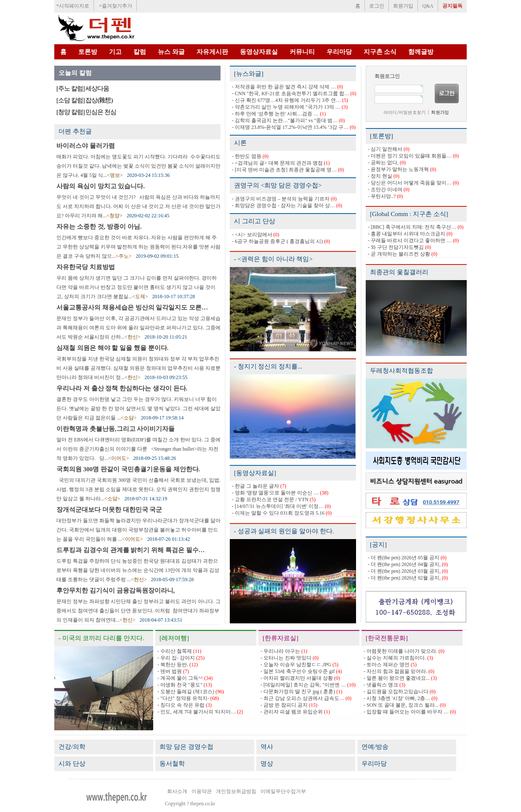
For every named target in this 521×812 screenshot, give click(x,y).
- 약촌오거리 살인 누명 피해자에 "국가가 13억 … (286, 107)
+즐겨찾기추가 (116, 6)
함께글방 (421, 52)
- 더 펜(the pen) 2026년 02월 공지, (404, 578)
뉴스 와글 (171, 52)
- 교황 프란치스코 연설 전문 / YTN (270, 499)
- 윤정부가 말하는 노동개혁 (398, 169)
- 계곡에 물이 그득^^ (180, 678)
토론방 (88, 52)
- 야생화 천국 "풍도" (180, 685)
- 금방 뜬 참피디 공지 (284, 705)
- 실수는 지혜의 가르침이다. (395, 658)
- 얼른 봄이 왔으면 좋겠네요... (397, 678)
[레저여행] (174, 638)
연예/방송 (375, 747)
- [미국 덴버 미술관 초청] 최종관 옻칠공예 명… (284, 170)
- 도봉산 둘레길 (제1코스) (186, 692)
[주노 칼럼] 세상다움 (83, 88)
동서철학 (172, 764)
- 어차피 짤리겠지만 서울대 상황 (297, 678)
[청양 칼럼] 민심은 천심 (86, 112)
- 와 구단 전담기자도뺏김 (396, 247)
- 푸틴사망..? (382, 196)
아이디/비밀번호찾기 (404, 112)
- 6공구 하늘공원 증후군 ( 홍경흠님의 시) (277, 241)
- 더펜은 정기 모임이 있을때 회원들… (410, 156)
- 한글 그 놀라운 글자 (255, 486)
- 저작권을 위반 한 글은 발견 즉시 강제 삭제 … (284, 87)
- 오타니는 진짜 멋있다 (286, 658)
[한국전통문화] (387, 638)
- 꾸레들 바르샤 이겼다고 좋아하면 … (410, 240)
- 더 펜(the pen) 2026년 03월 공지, (404, 571)
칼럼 (140, 52)
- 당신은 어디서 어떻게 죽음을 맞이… (410, 183)
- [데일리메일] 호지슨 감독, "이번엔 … (303, 685)
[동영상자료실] (255, 473)
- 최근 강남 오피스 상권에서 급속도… (302, 698)
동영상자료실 (259, 52)
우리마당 (339, 52)
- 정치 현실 (380, 176)
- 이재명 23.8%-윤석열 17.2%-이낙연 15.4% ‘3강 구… (290, 127)
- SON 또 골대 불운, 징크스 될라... (401, 705)
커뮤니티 (302, 52)
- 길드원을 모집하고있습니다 (396, 692)
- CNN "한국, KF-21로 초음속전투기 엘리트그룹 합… (291, 93)
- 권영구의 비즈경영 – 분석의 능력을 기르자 (281, 199)
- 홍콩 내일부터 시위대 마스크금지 (407, 234)
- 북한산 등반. (173, 665)
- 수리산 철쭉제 (175, 651)
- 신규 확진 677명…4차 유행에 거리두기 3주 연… (286, 100)
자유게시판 (212, 52)
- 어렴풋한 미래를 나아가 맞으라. (400, 651)
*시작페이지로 (73, 6)
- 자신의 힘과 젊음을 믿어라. (395, 671)
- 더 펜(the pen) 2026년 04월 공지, (404, 564)
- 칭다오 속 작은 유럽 (181, 705)
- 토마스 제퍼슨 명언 (387, 665)
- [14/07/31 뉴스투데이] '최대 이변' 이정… (278, 506)
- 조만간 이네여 (385, 190)
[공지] (378, 545)
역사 (267, 747)
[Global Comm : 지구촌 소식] (409, 214)
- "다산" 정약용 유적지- (183, 698)
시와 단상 (72, 764)
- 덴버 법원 (170, 671)
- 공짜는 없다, (383, 163)
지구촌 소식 (380, 52)
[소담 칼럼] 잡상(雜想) (84, 100)
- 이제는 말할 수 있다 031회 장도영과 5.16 (278, 513)
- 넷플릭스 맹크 (381, 685)
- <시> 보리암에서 (252, 235)
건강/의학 (72, 747)
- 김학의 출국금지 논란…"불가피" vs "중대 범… (285, 120)
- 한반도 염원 (247, 156)
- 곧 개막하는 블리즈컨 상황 (399, 254)
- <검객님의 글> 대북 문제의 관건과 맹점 (277, 163)
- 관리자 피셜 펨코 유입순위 (292, 712)
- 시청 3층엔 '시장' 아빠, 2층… (397, 698)
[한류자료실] (280, 638)
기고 (115, 52)
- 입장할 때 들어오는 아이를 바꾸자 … (406, 712)
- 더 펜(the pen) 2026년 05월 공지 (404, 558)
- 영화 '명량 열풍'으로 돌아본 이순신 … (275, 493)
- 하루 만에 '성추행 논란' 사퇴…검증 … (275, 114)
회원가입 (403, 6)
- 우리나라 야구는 (280, 651)
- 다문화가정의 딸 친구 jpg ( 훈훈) (298, 692)
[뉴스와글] (249, 74)
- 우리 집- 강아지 (176, 658)
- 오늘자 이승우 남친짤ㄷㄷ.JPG (296, 665)
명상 (267, 764)
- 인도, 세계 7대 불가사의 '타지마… (197, 712)
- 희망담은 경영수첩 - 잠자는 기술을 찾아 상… (283, 206)
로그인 (377, 6)
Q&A (428, 6)
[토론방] (381, 136)
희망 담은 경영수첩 (186, 747)
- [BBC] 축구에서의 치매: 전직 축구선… (412, 227)
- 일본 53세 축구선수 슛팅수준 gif (298, 671)
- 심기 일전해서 (385, 149)
